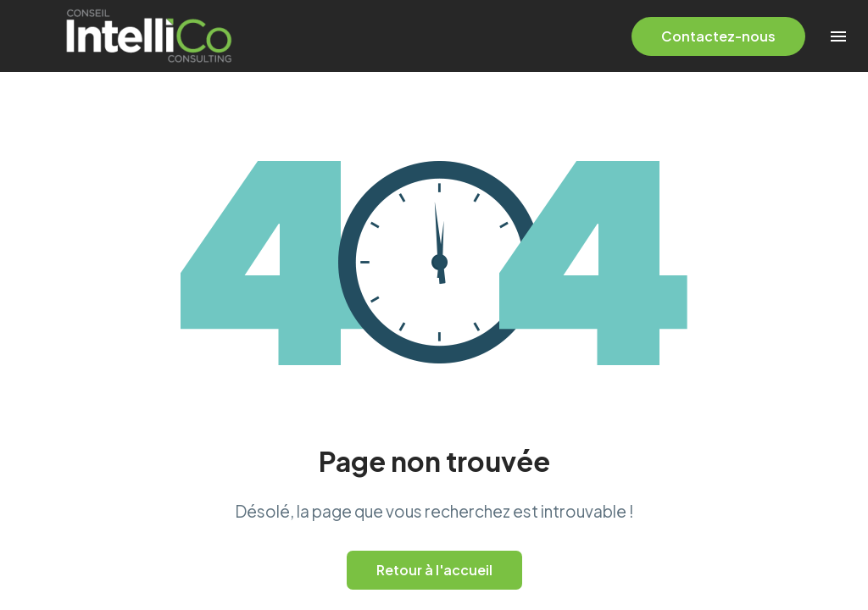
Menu (838, 36)
